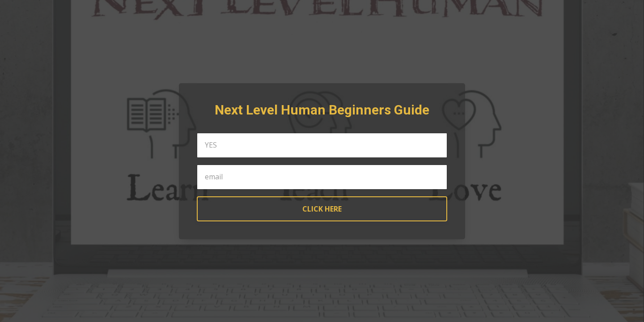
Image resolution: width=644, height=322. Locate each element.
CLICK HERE (322, 209)
